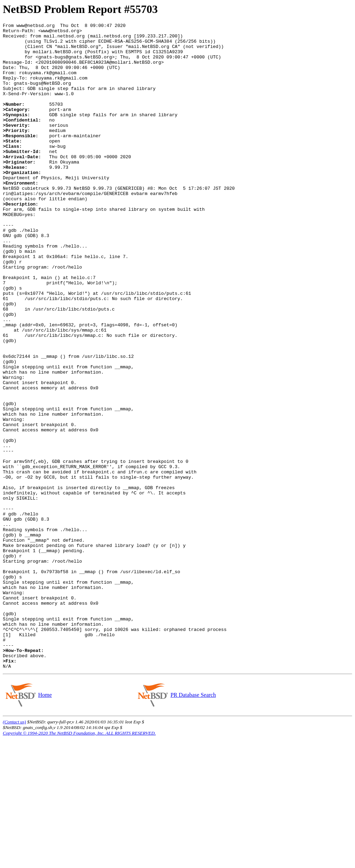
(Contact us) (14, 851)
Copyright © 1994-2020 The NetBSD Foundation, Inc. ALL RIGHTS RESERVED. (79, 862)
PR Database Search (193, 824)
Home (45, 824)
